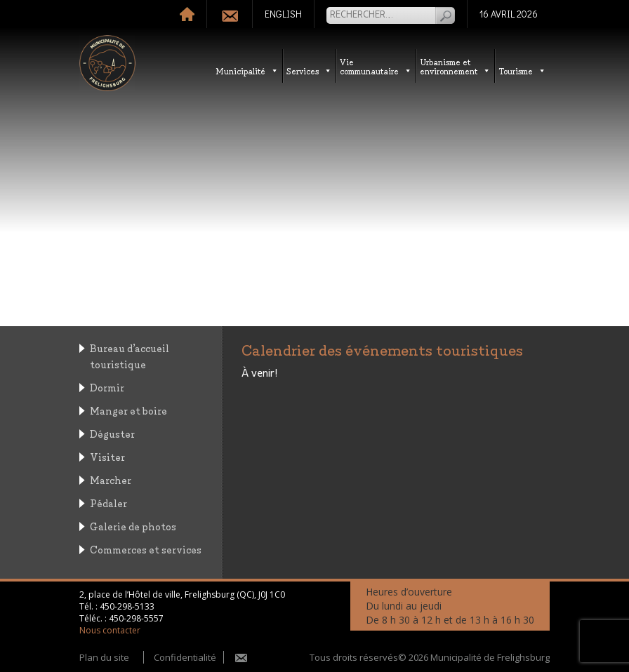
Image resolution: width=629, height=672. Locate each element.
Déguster (112, 433)
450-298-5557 (136, 618)
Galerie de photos (133, 526)
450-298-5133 (127, 606)
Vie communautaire (376, 66)
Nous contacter (110, 630)
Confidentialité (185, 657)
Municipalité (247, 70)
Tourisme (522, 70)
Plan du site (104, 657)
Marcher (111, 479)
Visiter (107, 456)
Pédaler (108, 503)
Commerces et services (146, 549)
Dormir (107, 387)
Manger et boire (128, 410)
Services (309, 70)
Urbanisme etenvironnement (455, 66)
